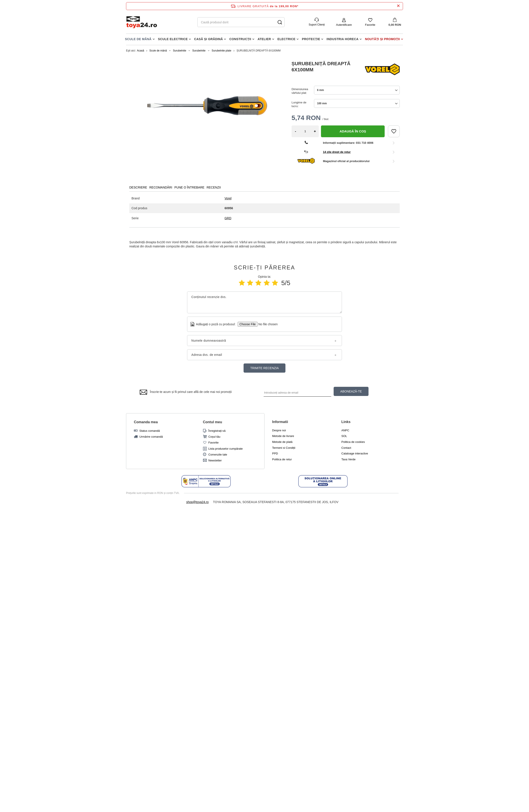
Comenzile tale (218, 455)
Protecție (311, 39)
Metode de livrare (283, 436)
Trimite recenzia (265, 368)
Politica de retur (282, 459)
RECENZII (214, 187)
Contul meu (213, 422)
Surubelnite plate (222, 51)
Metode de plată (282, 442)
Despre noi (279, 430)
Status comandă (150, 431)
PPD (275, 453)
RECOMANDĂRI (161, 187)
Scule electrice (173, 39)
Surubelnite (180, 51)
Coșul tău (214, 437)
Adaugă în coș (353, 131)
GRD (228, 218)
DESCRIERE (138, 187)
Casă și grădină (208, 39)
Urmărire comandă (151, 437)
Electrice (286, 39)
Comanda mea (146, 422)
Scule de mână (138, 39)
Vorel (228, 198)
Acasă (141, 51)
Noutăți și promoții (382, 39)
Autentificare (344, 25)
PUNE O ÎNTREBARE (189, 187)
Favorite (370, 25)
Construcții (240, 39)
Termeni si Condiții (284, 448)
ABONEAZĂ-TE (351, 391)
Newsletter (215, 460)
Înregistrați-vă (217, 431)
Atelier (264, 39)
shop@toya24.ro (197, 502)
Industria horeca (343, 39)
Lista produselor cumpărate (226, 449)
